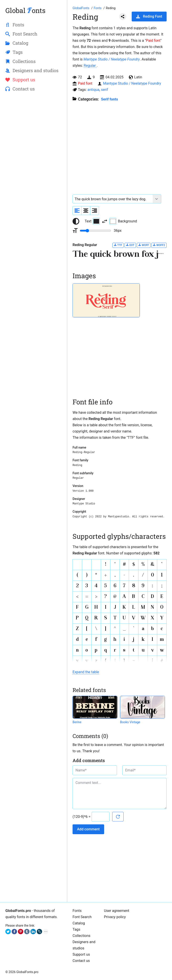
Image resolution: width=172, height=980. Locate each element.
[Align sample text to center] (86, 211)
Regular (90, 66)
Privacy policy (115, 917)
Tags (76, 929)
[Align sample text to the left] (77, 211)
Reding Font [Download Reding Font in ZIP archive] (149, 16)
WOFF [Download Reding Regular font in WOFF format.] (144, 245)
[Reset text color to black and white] (76, 221)
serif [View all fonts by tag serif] (105, 90)
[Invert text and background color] (105, 221)
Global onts (25, 10)
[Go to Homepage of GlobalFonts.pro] (81, 8)
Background (123, 221)
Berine (77, 722)
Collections (82, 936)
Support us (81, 954)
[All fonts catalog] (98, 8)
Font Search (82, 917)
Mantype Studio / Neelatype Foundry (112, 59)
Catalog (79, 923)
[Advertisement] (33, 129)
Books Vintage (130, 722)
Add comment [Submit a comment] (88, 829)
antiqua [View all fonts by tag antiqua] (93, 90)
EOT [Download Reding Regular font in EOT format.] (130, 245)
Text (92, 221)
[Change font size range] (95, 231)
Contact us (81, 961)
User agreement (117, 911)
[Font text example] (113, 199)
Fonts (77, 911)
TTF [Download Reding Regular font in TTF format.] (118, 245)
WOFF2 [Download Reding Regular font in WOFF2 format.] (159, 245)
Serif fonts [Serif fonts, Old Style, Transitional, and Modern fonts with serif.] (110, 99)
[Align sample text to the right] (95, 211)
